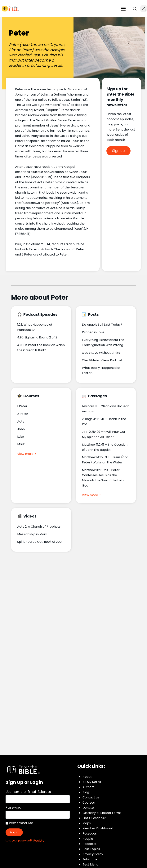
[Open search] (135, 9)
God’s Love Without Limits (101, 353)
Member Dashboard (98, 828)
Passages (90, 834)
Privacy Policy (93, 854)
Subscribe (90, 859)
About (87, 777)
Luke (21, 437)
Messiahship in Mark (32, 534)
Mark (21, 444)
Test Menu (90, 864)
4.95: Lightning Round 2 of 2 (37, 337)
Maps (87, 823)
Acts (21, 421)
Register (40, 841)
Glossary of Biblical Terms (102, 813)
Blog (86, 792)
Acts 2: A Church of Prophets (39, 527)
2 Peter (23, 414)
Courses (89, 803)
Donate (88, 808)
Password (13, 807)
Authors (88, 787)
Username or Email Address (28, 792)
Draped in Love (93, 332)
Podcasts (89, 844)
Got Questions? (94, 818)
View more (25, 454)
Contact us (91, 797)
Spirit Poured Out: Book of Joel (40, 542)
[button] (123, 9)
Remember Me (19, 823)
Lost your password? (19, 841)
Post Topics (91, 849)
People (88, 839)
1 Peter (22, 406)
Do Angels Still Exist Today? (102, 325)
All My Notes (92, 782)
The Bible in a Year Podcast (102, 360)
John (21, 429)
